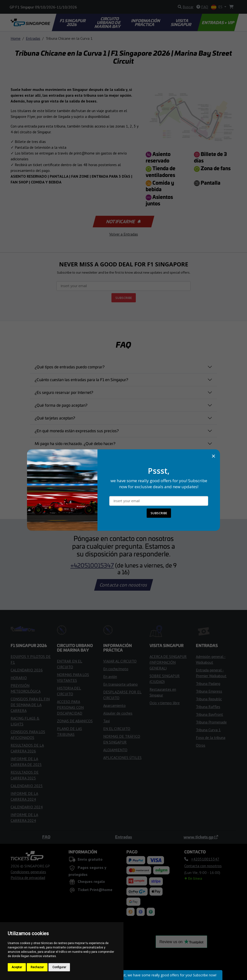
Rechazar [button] (37, 967)
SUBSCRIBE (159, 513)
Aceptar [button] (17, 967)
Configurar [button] (59, 967)
